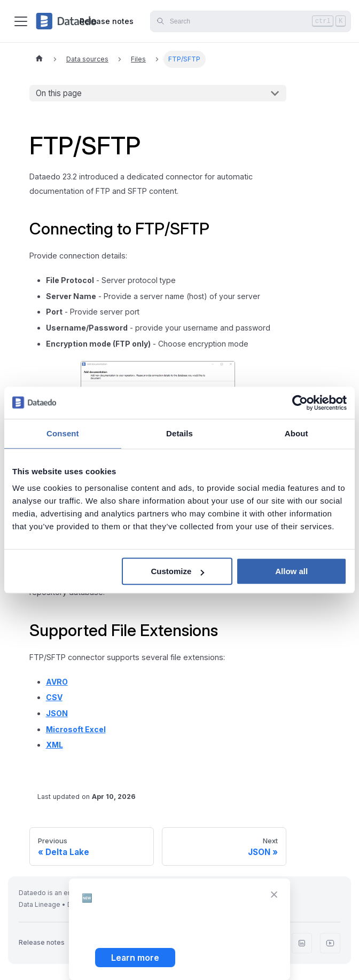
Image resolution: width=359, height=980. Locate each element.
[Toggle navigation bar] (21, 21)
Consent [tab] (63, 433)
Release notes (107, 21)
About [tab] (296, 433)
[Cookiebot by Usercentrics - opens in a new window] (300, 403)
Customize (177, 571)
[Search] (251, 21)
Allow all (291, 571)
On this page (59, 93)
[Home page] (39, 59)
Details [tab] (179, 433)
